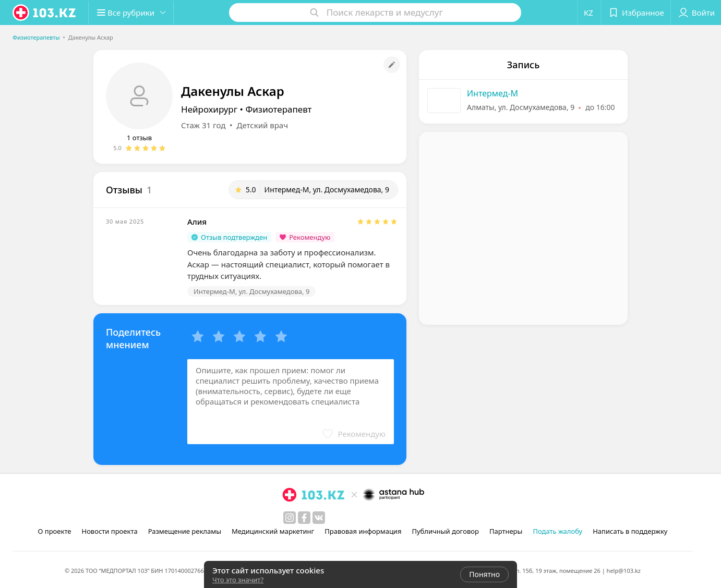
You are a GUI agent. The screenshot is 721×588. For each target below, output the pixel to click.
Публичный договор (445, 531)
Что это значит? (238, 580)
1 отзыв (139, 138)
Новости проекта (109, 531)
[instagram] (290, 518)
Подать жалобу (557, 531)
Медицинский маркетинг (273, 531)
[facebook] (304, 518)
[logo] (45, 13)
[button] (135, 13)
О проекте (55, 531)
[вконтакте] (319, 518)
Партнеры (506, 531)
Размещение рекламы (185, 531)
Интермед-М (492, 93)
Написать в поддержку (630, 531)
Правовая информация (363, 531)
